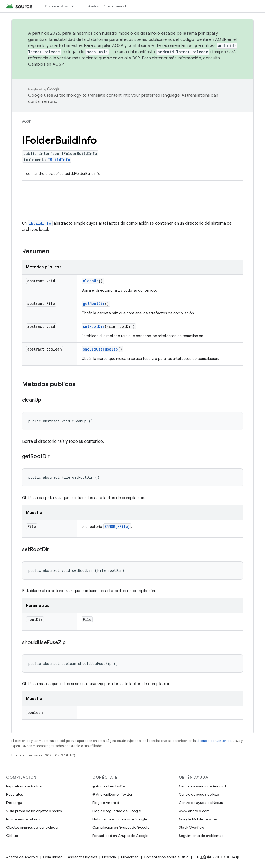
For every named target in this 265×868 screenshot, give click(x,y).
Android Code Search (108, 6)
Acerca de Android (22, 857)
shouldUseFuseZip (100, 349)
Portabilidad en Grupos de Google (120, 836)
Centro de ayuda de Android (202, 786)
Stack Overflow (192, 827)
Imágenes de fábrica (23, 819)
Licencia (109, 857)
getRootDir (94, 304)
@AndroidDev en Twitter (112, 794)
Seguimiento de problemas (201, 836)
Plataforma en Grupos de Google (120, 819)
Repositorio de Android (25, 786)
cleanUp (91, 281)
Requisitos (14, 794)
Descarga (14, 803)
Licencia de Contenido (214, 741)
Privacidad (130, 857)
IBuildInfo (59, 160)
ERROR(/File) (117, 526)
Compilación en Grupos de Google (121, 827)
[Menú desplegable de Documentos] (75, 6)
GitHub (12, 836)
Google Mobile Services (198, 819)
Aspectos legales (82, 857)
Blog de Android (106, 803)
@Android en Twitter (109, 786)
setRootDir (94, 326)
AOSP (26, 121)
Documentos (56, 6)
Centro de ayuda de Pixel (199, 794)
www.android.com (194, 811)
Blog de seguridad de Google (117, 811)
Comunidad (53, 857)
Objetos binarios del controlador (32, 827)
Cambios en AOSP (46, 64)
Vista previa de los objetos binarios (34, 811)
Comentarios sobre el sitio (166, 857)
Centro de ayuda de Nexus (201, 803)
